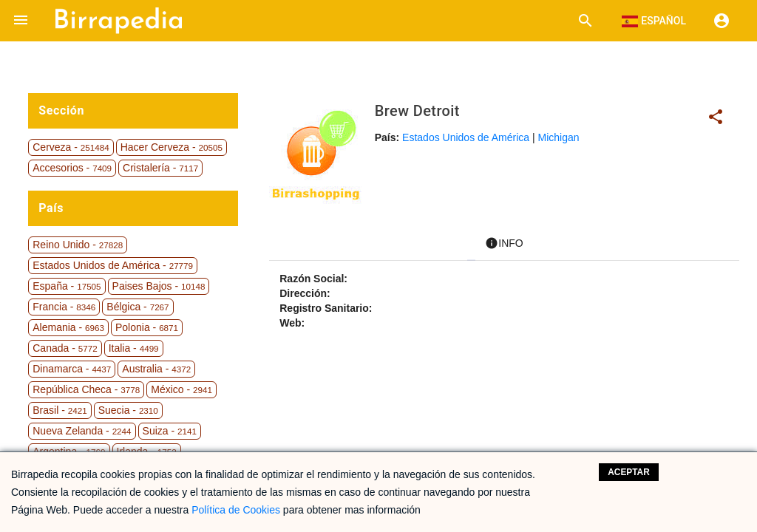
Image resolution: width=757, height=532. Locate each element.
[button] (21, 21)
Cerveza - (71, 147)
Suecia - (128, 410)
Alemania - (68, 327)
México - (181, 389)
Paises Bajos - (159, 286)
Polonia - (147, 327)
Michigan (559, 137)
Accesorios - (72, 168)
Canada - (65, 348)
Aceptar (629, 472)
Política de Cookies (236, 510)
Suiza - (170, 431)
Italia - (134, 348)
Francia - (64, 307)
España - (67, 286)
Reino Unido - (78, 245)
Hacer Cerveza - (172, 147)
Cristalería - (160, 168)
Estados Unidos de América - (113, 265)
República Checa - (86, 389)
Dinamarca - (72, 369)
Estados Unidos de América (466, 137)
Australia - (156, 369)
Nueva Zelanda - (82, 431)
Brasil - (60, 410)
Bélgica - (138, 307)
